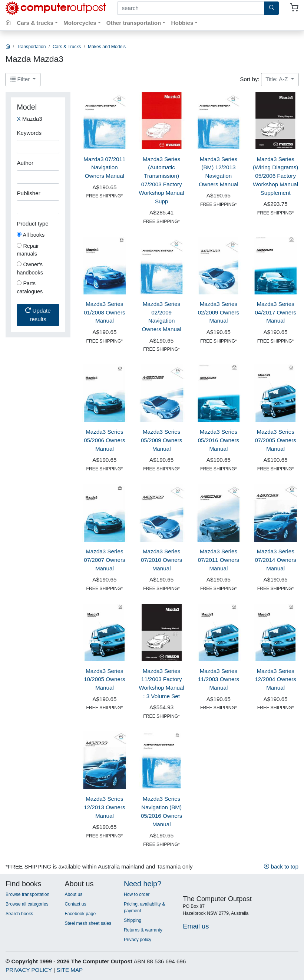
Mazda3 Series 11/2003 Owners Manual (219, 679)
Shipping (133, 920)
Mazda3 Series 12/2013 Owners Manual (104, 807)
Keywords (29, 133)
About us (73, 894)
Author (25, 163)
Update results (38, 315)
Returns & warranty (143, 930)
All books (31, 235)
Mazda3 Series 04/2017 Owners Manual (275, 312)
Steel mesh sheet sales (88, 923)
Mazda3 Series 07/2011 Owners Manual (219, 560)
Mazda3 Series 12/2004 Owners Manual (275, 679)
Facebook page (80, 914)
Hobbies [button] (182, 23)
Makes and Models (107, 47)
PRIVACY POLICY (29, 970)
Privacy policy (138, 940)
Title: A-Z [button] (277, 79)
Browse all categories (27, 904)
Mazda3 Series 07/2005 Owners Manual (275, 440)
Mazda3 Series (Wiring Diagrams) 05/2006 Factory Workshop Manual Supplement (275, 176)
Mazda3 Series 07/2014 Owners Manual (275, 560)
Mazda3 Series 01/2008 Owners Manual (104, 312)
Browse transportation (27, 894)
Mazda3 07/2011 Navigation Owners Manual (104, 168)
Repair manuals (28, 250)
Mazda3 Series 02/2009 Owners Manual (219, 312)
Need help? (143, 884)
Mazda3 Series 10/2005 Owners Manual (104, 679)
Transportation (32, 47)
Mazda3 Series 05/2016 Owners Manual (219, 440)
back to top (281, 866)
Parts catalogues (30, 287)
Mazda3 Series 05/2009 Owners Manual (161, 440)
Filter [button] (21, 79)
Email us (196, 926)
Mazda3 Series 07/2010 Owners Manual (161, 560)
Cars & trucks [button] (35, 23)
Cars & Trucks (67, 47)
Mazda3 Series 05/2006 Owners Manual (104, 440)
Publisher (28, 193)
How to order (137, 894)
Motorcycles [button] (80, 23)
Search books (19, 914)
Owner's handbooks (30, 269)
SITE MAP (70, 970)
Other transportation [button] (134, 23)
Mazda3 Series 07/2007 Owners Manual (104, 560)
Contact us (75, 904)
